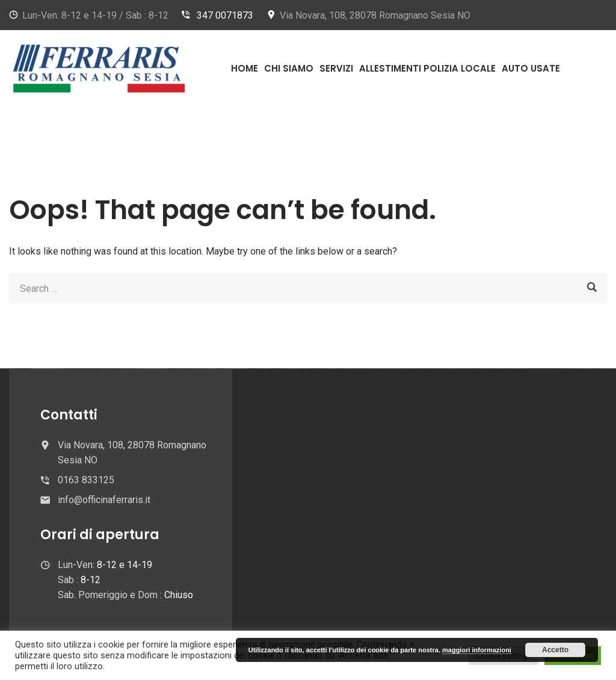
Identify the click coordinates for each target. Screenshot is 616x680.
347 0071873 (225, 15)
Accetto (555, 650)
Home (245, 68)
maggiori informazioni (477, 650)
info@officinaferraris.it (104, 500)
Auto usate (531, 68)
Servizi (336, 68)
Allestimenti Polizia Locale (427, 68)
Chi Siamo (289, 68)
